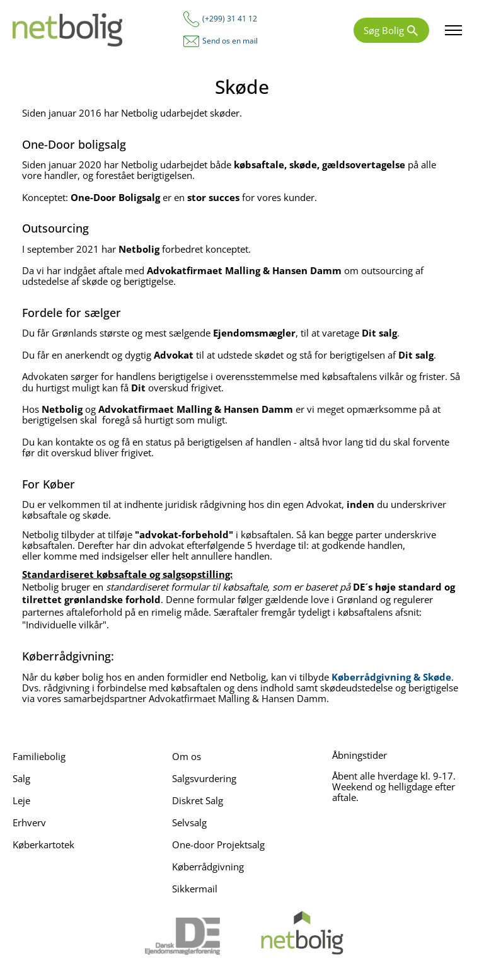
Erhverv (29, 822)
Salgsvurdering (204, 778)
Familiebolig (39, 756)
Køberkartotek (43, 845)
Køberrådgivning (208, 867)
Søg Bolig (384, 30)
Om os (187, 756)
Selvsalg (189, 822)
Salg (21, 778)
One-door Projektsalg (218, 845)
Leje (21, 800)
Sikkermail (195, 889)
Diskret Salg (198, 800)
